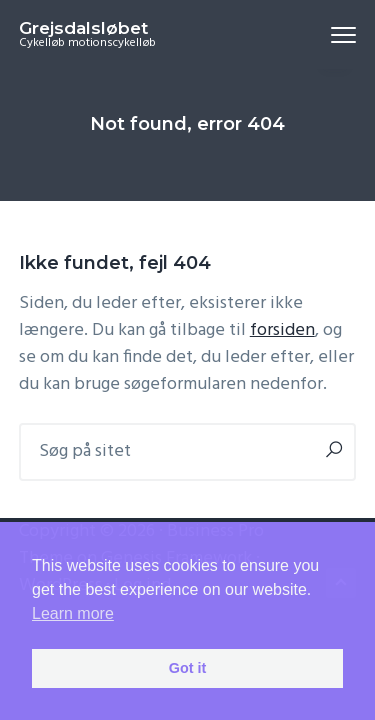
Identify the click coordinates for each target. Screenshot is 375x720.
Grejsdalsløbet (83, 28)
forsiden (282, 330)
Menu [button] (335, 34)
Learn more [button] (73, 613)
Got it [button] (188, 668)
